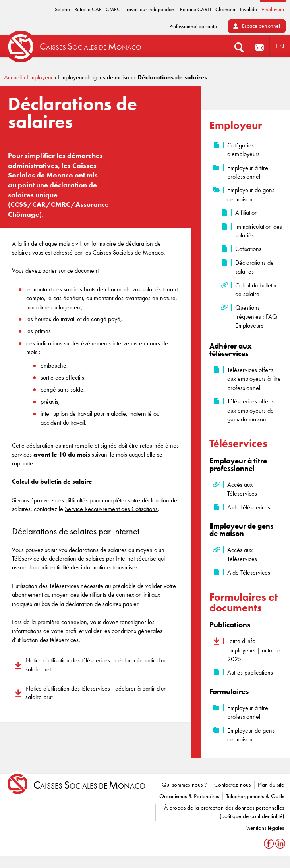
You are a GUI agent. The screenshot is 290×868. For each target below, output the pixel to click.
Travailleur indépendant (150, 9)
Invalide (248, 9)
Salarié (62, 9)
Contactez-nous (232, 785)
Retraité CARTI (195, 9)
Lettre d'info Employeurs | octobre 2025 (254, 650)
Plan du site (271, 785)
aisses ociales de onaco (89, 785)
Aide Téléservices (249, 507)
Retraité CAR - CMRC (97, 9)
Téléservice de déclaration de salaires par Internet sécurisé (84, 558)
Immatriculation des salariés (259, 231)
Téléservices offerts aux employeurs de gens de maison (250, 410)
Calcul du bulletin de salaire (256, 290)
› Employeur (38, 77)
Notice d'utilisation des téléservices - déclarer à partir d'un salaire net (96, 665)
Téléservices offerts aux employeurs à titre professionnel (254, 379)
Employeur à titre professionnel (248, 172)
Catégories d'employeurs (244, 149)
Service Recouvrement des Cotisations (111, 509)
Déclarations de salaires (254, 267)
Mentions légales (265, 828)
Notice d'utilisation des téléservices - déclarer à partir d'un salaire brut (96, 693)
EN (280, 46)
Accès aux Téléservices (242, 489)
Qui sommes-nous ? (184, 785)
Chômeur (225, 9)
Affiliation (246, 213)
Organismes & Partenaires (189, 796)
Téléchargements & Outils (255, 796)
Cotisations (248, 249)
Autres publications (250, 672)
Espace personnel (261, 26)
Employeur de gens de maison (251, 194)
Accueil (13, 77)
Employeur (273, 9)
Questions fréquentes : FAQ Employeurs (256, 316)
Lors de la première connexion (49, 622)
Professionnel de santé (193, 26)
